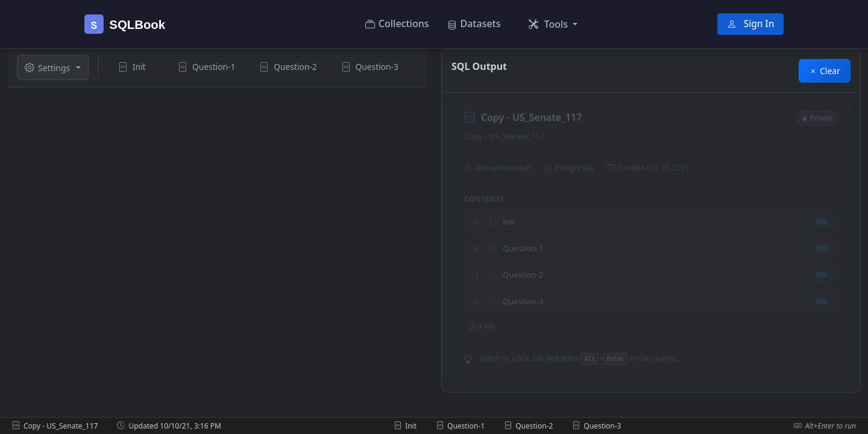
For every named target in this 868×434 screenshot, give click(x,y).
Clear (825, 71)
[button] (553, 24)
